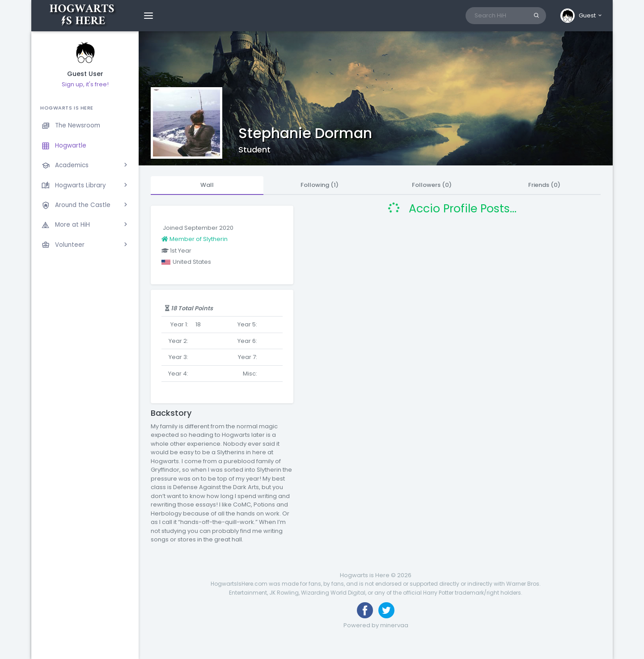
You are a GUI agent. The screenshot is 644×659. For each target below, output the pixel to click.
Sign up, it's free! (85, 84)
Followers (432, 185)
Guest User (85, 74)
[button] (582, 16)
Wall (207, 185)
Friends (544, 185)
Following (320, 185)
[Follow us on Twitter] (386, 610)
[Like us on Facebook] (365, 610)
